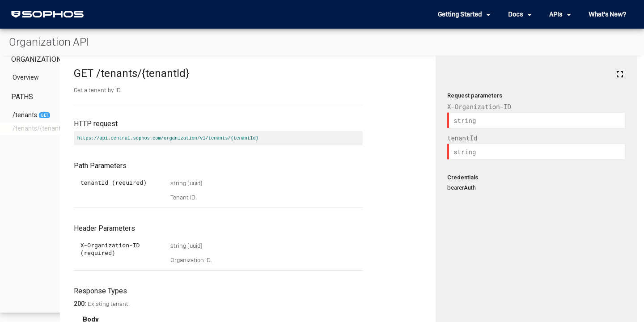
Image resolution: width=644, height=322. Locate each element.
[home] (47, 14)
